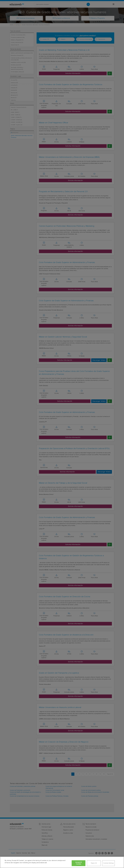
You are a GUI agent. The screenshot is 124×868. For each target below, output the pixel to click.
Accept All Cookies (79, 863)
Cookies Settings (108, 863)
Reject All (94, 863)
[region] (62, 862)
